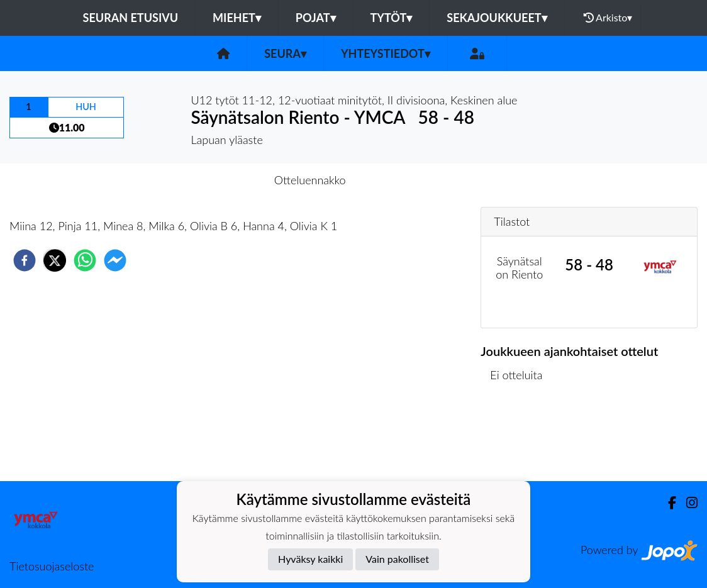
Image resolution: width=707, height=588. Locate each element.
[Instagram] (687, 503)
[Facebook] (667, 503)
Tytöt (392, 18)
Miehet (237, 18)
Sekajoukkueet (497, 18)
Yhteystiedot (386, 53)
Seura (285, 53)
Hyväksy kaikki (310, 559)
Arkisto (608, 18)
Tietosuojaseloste (52, 566)
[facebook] (25, 260)
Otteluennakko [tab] (310, 180)
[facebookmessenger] (115, 260)
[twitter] (55, 260)
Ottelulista (521, 439)
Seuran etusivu (131, 18)
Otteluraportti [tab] (400, 180)
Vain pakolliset (397, 559)
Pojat (316, 18)
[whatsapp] (85, 260)
